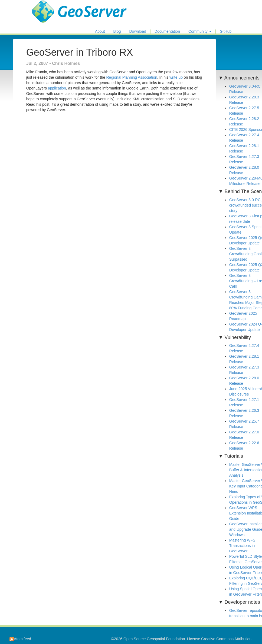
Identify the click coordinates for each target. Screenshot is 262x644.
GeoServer (48, 7)
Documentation (167, 31)
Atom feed (20, 639)
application (57, 88)
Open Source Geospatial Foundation (154, 639)
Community (200, 31)
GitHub (226, 31)
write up (176, 77)
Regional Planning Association (132, 77)
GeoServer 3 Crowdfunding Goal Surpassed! (245, 254)
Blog (117, 31)
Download (138, 31)
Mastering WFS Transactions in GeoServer (242, 546)
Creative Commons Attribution (226, 639)
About (100, 31)
